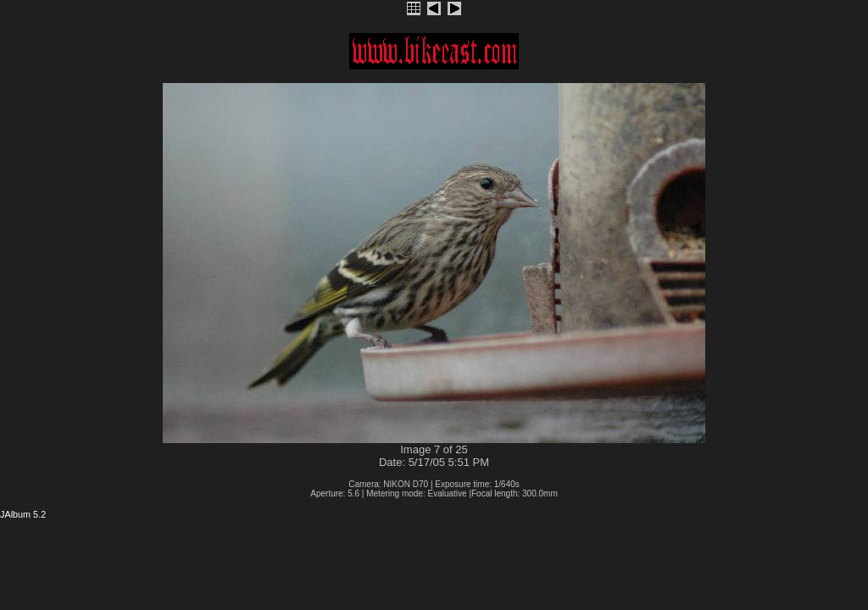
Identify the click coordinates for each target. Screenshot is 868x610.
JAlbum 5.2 (23, 514)
